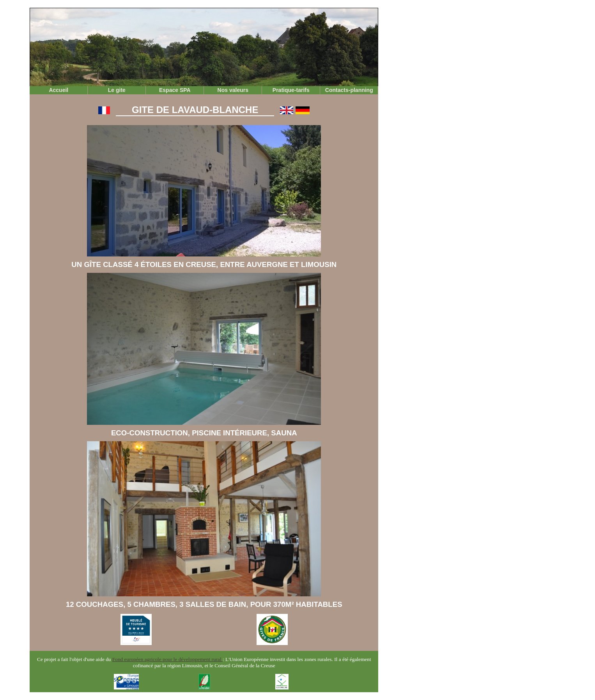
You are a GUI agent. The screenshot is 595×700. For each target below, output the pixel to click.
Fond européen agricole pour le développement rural (167, 659)
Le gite (117, 90)
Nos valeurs (233, 90)
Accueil (58, 90)
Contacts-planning (349, 90)
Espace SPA (175, 90)
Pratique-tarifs (291, 90)
